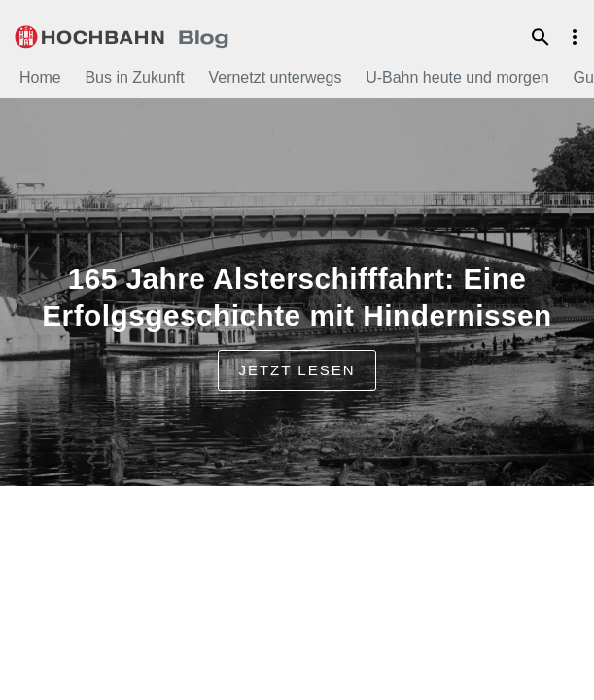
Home (40, 77)
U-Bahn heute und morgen (457, 77)
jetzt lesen (297, 370)
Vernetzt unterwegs (275, 77)
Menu (575, 37)
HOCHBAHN (122, 34)
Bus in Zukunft (134, 77)
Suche (541, 37)
